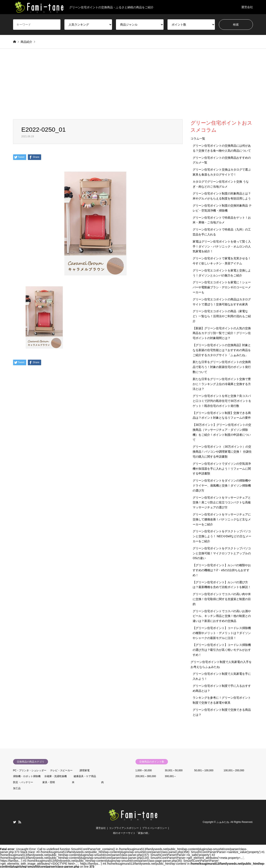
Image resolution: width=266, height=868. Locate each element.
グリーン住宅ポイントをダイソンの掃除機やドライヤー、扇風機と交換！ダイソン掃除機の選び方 (222, 485)
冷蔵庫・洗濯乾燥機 (55, 776)
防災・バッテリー (23, 782)
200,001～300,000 (146, 776)
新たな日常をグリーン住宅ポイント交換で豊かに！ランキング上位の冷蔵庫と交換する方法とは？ (222, 384)
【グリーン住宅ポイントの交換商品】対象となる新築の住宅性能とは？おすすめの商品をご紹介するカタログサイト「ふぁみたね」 (222, 350)
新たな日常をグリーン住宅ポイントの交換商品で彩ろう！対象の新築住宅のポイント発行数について (222, 367)
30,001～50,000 (174, 770)
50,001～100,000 (204, 770)
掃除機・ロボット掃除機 (27, 776)
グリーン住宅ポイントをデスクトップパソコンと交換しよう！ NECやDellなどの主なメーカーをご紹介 (222, 536)
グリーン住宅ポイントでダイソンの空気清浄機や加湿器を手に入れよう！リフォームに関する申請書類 (222, 469)
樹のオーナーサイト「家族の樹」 (132, 833)
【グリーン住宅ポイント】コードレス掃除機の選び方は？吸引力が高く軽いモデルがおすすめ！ (222, 650)
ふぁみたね (223, 822)
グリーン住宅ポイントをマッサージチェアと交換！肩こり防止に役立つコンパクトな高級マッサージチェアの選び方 (222, 503)
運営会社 (247, 7)
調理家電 (85, 770)
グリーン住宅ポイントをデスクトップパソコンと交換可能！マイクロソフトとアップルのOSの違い (222, 553)
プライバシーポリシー (155, 828)
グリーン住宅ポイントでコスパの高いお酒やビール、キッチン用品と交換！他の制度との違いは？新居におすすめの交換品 (222, 616)
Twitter (15, 822)
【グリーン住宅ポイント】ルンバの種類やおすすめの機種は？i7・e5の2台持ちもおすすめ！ (222, 570)
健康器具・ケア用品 (85, 776)
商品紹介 (26, 42)
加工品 (17, 788)
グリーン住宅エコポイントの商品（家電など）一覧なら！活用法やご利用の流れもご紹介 (222, 316)
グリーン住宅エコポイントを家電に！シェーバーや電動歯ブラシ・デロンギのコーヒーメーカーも (222, 287)
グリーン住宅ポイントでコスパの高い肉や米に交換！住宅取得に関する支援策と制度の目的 (222, 599)
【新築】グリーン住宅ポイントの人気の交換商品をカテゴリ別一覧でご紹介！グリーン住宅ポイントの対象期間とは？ (222, 333)
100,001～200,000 (234, 770)
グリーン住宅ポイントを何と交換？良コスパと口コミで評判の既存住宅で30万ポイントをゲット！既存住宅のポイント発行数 (222, 401)
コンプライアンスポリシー (124, 828)
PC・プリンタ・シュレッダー (30, 770)
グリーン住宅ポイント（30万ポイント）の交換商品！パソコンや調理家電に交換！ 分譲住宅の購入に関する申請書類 (222, 452)
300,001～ (171, 776)
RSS (20, 822)
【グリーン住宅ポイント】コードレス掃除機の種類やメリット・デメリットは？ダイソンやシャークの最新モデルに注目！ (222, 633)
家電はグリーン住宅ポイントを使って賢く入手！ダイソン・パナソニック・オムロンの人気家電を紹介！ (222, 246)
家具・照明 (49, 782)
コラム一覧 (198, 139)
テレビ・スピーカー (61, 770)
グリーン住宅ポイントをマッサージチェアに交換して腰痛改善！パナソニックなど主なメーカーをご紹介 (222, 519)
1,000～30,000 (144, 770)
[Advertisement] (133, 88)
